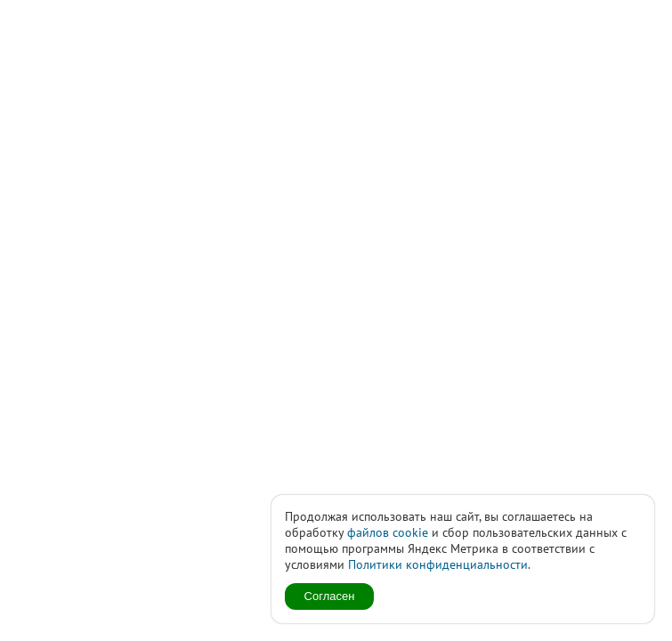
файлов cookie (388, 532)
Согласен (330, 596)
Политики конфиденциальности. (439, 564)
